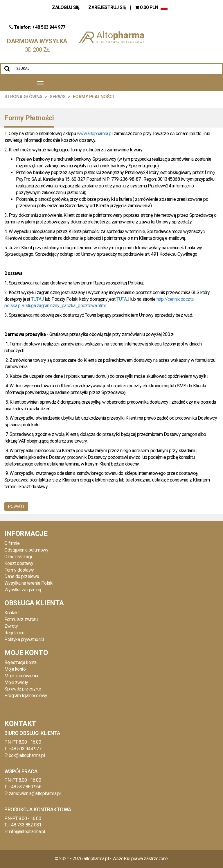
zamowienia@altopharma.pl (35, 793)
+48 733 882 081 (25, 825)
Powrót (16, 507)
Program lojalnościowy (26, 696)
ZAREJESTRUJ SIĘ (107, 7)
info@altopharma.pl (27, 832)
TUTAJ (37, 299)
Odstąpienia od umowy (26, 550)
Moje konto (15, 669)
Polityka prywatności (24, 639)
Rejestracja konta (20, 662)
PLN (147, 7)
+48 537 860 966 (25, 787)
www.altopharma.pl (95, 134)
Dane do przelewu (22, 576)
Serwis (57, 97)
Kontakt (12, 613)
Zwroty (11, 626)
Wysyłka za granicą (23, 590)
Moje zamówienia (21, 676)
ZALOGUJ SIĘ (66, 7)
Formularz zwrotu (21, 619)
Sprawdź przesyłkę (23, 689)
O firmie (12, 543)
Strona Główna (23, 97)
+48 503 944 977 (25, 749)
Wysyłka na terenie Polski (29, 583)
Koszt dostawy (19, 563)
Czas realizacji (18, 557)
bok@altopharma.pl (27, 755)
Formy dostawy (19, 570)
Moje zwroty (16, 682)
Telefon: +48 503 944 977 (37, 27)
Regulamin (14, 633)
